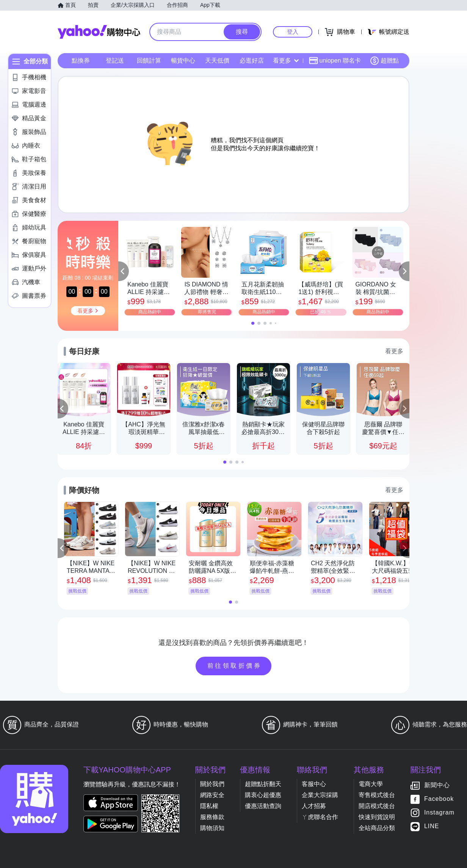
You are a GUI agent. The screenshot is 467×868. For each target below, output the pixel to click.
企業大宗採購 (320, 795)
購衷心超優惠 (263, 795)
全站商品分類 (377, 828)
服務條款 (212, 817)
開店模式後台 (377, 806)
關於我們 (212, 784)
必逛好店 (252, 61)
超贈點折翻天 (263, 784)
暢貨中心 (183, 61)
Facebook (439, 799)
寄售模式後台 (377, 795)
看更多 (286, 61)
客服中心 (314, 784)
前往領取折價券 (235, 666)
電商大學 (371, 784)
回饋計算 (149, 61)
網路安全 (212, 795)
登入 (293, 32)
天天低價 (217, 61)
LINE (432, 826)
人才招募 (314, 806)
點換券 (81, 61)
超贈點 (384, 61)
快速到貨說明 (377, 817)
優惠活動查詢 (263, 806)
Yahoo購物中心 (99, 32)
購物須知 (212, 828)
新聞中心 (437, 785)
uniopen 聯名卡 (335, 61)
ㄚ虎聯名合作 (320, 817)
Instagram (439, 813)
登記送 (115, 61)
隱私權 (209, 806)
